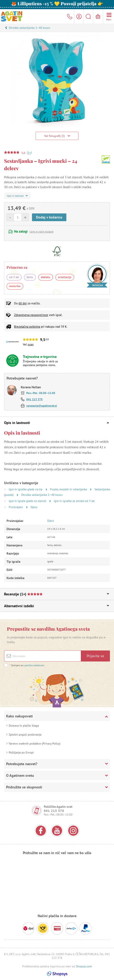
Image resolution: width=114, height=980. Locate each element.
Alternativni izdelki (56, 606)
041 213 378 (34, 399)
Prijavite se (95, 656)
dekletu (46, 277)
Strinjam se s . (27, 665)
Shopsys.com (84, 966)
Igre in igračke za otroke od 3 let (74, 501)
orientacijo (65, 277)
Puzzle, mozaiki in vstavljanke (69, 489)
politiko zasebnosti (35, 665)
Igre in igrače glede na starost (28, 501)
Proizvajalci (16, 507)
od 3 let (14, 277)
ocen (31, 344)
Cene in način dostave (42, 232)
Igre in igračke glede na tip (26, 489)
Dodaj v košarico (49, 217)
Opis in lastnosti (56, 423)
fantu (30, 277)
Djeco (34, 507)
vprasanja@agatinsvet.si (42, 406)
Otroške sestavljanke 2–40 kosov (30, 28)
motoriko (15, 286)
